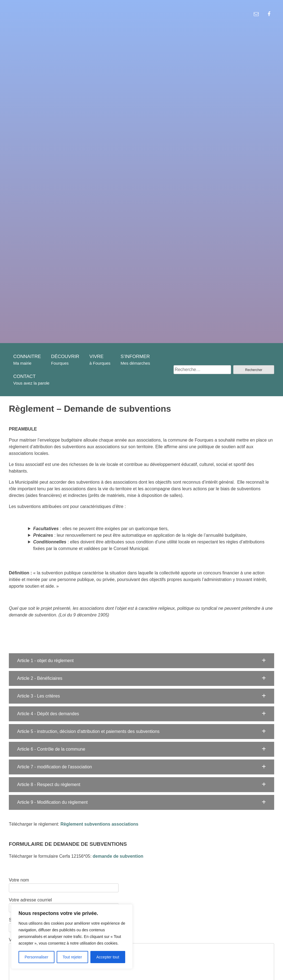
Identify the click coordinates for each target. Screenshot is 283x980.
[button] (141, 661)
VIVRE (97, 357)
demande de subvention (118, 856)
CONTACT (24, 376)
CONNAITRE (27, 357)
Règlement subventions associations (99, 824)
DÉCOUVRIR (65, 357)
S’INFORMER (135, 357)
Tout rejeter (72, 957)
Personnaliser (36, 957)
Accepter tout (108, 957)
